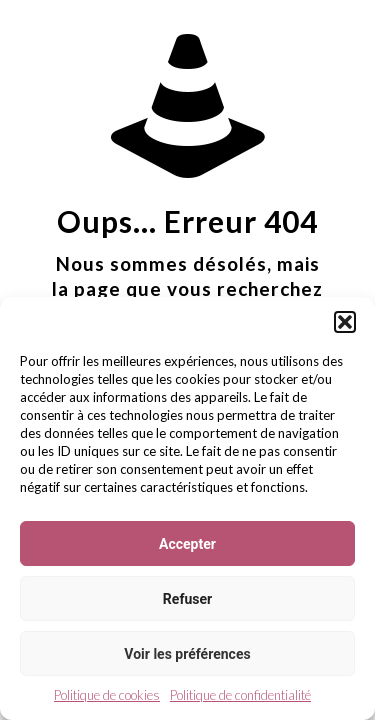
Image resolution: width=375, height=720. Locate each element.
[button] (345, 322)
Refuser (187, 599)
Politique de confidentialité (240, 695)
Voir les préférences (187, 654)
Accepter (187, 544)
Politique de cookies (107, 695)
